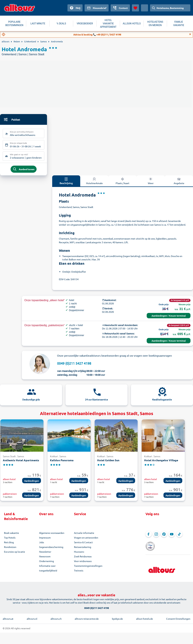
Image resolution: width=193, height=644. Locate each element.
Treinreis (79, 573)
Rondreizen (10, 549)
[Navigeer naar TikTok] (179, 537)
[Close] (190, 34)
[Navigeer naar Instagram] (156, 537)
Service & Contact (83, 545)
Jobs (42, 545)
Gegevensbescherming (51, 549)
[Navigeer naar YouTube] (172, 537)
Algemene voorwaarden (52, 535)
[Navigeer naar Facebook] (149, 537)
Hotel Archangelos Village (161, 463)
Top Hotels (10, 540)
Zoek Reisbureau (83, 559)
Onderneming (46, 564)
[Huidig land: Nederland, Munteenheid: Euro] (144, 8)
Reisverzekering (83, 549)
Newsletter (45, 554)
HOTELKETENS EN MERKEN (155, 24)
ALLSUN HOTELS (132, 24)
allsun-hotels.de (144, 616)
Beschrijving (66, 183)
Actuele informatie (84, 535)
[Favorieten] (135, 8)
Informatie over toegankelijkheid (48, 571)
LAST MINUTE (38, 24)
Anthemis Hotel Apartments (21, 463)
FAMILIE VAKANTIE (179, 24)
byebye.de (117, 616)
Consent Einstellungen (178, 616)
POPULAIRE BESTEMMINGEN (14, 24)
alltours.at (8, 616)
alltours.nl (32, 616)
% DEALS (61, 24)
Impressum (45, 540)
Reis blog (9, 545)
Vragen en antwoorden (86, 540)
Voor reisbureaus (83, 564)
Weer (151, 183)
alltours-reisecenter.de (87, 616)
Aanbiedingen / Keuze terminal (169, 318)
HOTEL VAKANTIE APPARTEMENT (108, 24)
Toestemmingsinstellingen (88, 568)
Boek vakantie (11, 535)
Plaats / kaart (123, 183)
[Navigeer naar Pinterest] (164, 537)
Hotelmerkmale (94, 183)
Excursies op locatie (15, 554)
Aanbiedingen (32, 483)
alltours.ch (56, 616)
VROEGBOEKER (85, 24)
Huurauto (79, 554)
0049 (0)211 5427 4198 (74, 366)
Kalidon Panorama (62, 463)
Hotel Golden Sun (108, 463)
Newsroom (45, 559)
